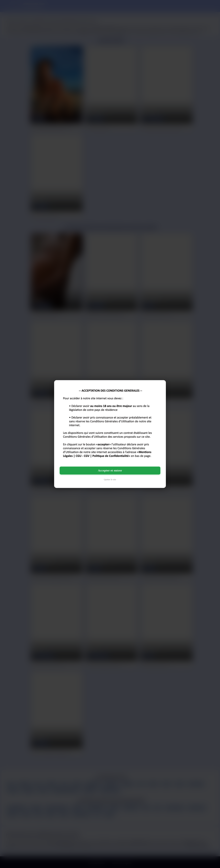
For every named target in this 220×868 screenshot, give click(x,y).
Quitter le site (110, 479)
